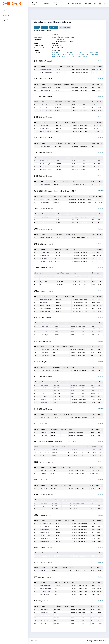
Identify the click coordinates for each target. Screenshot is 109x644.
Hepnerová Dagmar (46, 300)
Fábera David (45, 385)
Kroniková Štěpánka (46, 164)
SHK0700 (55, 350)
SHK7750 (58, 238)
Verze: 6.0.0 (34, 641)
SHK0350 (58, 126)
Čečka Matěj (44, 326)
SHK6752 (60, 285)
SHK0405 (57, 403)
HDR (83, 56)
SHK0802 (55, 356)
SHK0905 (57, 329)
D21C (86, 52)
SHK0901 (56, 326)
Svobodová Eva (45, 618)
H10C (73, 54)
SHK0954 (59, 70)
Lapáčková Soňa (46, 615)
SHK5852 (58, 302)
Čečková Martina (46, 217)
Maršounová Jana (46, 146)
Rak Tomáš (44, 400)
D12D (63, 52)
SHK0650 (58, 105)
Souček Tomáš (45, 453)
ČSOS (105, 641)
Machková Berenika (46, 72)
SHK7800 (53, 488)
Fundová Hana (45, 285)
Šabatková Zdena (46, 311)
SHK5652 (58, 311)
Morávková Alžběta (46, 111)
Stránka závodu (65, 27)
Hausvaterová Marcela (47, 276)
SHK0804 (57, 335)
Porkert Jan (44, 435)
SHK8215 (53, 471)
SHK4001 (57, 624)
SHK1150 (57, 586)
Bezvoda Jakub (45, 332)
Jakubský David (45, 329)
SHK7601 (54, 450)
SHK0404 (57, 394)
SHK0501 (56, 370)
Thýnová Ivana (45, 252)
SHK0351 (58, 129)
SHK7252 (60, 279)
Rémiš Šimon (45, 353)
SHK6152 (60, 276)
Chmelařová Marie (46, 261)
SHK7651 (57, 615)
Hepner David (44, 450)
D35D (96, 52)
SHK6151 (58, 255)
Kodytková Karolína (46, 238)
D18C (81, 52)
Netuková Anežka (46, 87)
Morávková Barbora (46, 131)
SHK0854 (57, 90)
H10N (69, 54)
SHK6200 (58, 538)
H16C (92, 54)
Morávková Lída (45, 621)
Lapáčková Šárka (46, 70)
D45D (59, 54)
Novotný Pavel (45, 533)
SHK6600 (57, 609)
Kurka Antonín (45, 350)
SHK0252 (58, 161)
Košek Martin (44, 612)
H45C (64, 56)
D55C (64, 54)
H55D (79, 56)
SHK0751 (58, 72)
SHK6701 (55, 506)
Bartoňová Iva (45, 255)
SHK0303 (57, 388)
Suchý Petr (44, 488)
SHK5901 (57, 524)
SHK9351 (57, 202)
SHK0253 (58, 170)
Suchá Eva (44, 220)
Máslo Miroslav (45, 624)
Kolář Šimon (44, 403)
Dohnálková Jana (45, 279)
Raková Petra (44, 167)
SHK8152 (57, 199)
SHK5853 (57, 618)
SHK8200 (54, 453)
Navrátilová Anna (45, 170)
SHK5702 (57, 556)
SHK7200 (57, 541)
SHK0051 (56, 185)
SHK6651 (58, 252)
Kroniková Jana (45, 223)
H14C (83, 54)
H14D (87, 54)
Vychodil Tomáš (45, 535)
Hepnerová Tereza (46, 586)
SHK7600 (53, 474)
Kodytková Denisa (46, 161)
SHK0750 (57, 87)
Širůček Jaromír (45, 538)
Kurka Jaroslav (45, 370)
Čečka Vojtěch (45, 335)
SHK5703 (55, 571)
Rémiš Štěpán (45, 356)
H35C (54, 56)
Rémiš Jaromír (45, 541)
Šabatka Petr (45, 571)
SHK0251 (58, 167)
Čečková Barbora (46, 589)
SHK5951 (58, 308)
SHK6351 (58, 258)
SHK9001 (54, 456)
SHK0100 (54, 435)
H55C (74, 56)
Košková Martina (45, 108)
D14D (72, 52)
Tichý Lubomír (45, 388)
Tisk (36, 27)
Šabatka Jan (44, 456)
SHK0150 (58, 164)
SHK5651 (58, 305)
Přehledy (53, 27)
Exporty (44, 27)
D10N (53, 52)
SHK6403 (58, 527)
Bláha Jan (44, 471)
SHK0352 (58, 131)
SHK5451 (58, 300)
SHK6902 (55, 509)
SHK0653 (58, 111)
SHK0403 (57, 397)
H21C (97, 54)
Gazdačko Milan (45, 556)
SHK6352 (58, 261)
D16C (77, 52)
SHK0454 (58, 146)
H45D (69, 56)
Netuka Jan (44, 503)
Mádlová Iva (44, 258)
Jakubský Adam (45, 417)
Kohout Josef (45, 509)
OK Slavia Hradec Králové (80, 70)
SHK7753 (57, 217)
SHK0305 (57, 385)
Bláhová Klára (45, 594)
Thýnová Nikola (45, 185)
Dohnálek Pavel (45, 530)
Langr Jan (44, 432)
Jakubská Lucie (45, 591)
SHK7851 (57, 220)
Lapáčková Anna (46, 90)
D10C (58, 52)
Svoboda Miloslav (46, 524)
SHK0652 (58, 108)
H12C (78, 54)
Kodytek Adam (45, 391)
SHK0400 (57, 400)
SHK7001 (55, 503)
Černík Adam (44, 394)
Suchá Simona (45, 129)
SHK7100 (57, 530)
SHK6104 (57, 533)
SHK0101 (53, 432)
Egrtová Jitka (44, 282)
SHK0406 (57, 417)
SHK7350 (57, 223)
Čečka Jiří (44, 474)
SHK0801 (55, 353)
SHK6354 (60, 282)
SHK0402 (57, 391)
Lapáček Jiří (44, 609)
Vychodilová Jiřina (46, 308)
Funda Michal (45, 527)
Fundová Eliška (44, 202)
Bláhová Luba (44, 302)
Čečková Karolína (46, 105)
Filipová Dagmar (45, 305)
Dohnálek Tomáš (45, 397)
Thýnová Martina (45, 126)
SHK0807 (57, 332)
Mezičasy (101, 61)
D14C (67, 52)
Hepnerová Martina (46, 199)
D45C (54, 54)
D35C (91, 52)
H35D (59, 56)
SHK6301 (57, 535)
